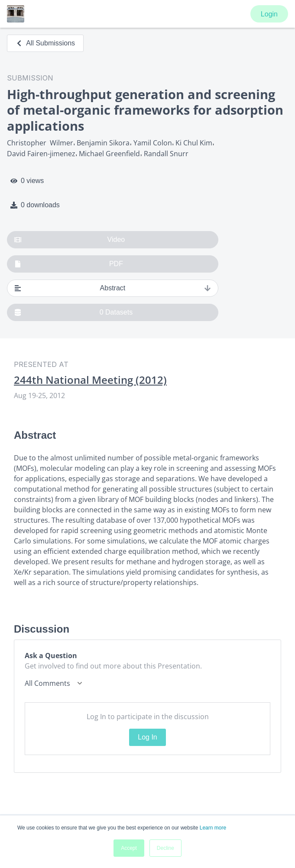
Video (70, 240)
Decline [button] (165, 848)
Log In (147, 737)
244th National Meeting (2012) (90, 380)
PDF (69, 264)
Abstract (113, 288)
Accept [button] (129, 848)
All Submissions (45, 43)
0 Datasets (73, 312)
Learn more (213, 828)
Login (269, 14)
